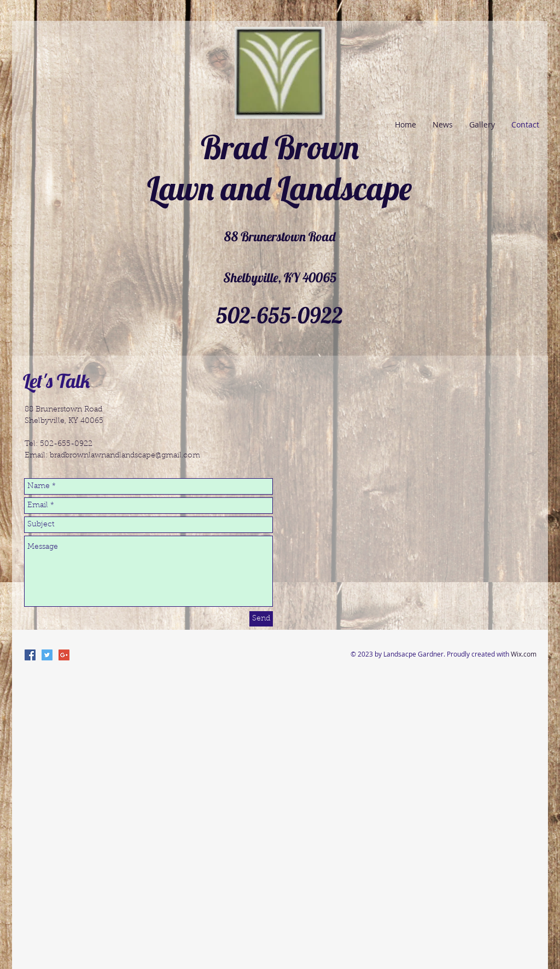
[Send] (261, 619)
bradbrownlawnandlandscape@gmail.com (125, 456)
